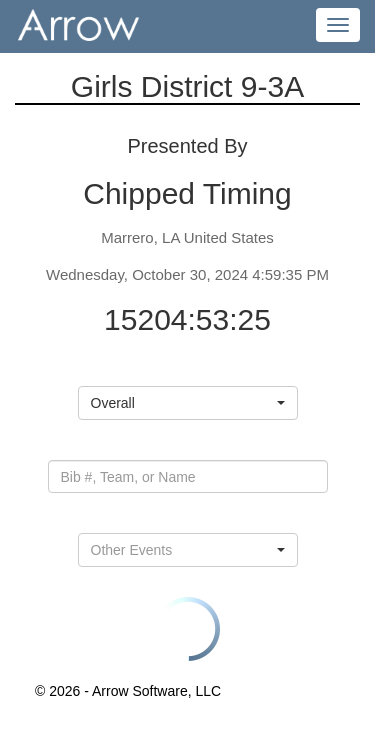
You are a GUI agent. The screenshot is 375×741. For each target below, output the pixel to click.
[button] (188, 403)
